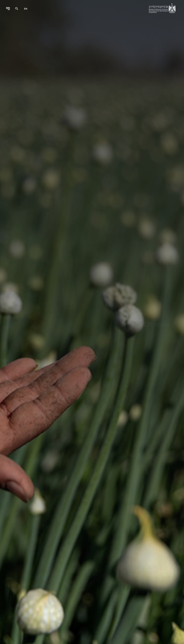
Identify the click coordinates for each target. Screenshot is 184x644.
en (26, 9)
